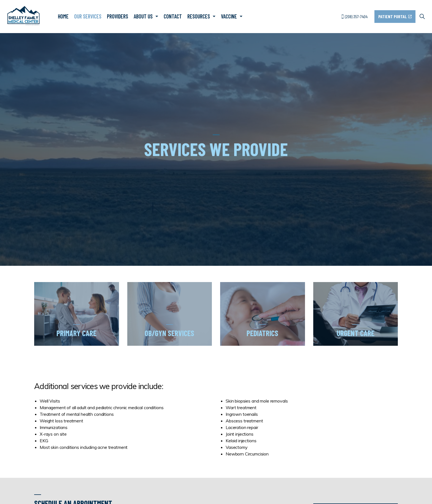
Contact (173, 16)
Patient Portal (395, 17)
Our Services (88, 16)
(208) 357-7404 (355, 16)
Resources (199, 16)
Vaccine (229, 16)
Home (63, 16)
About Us (143, 16)
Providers (118, 16)
